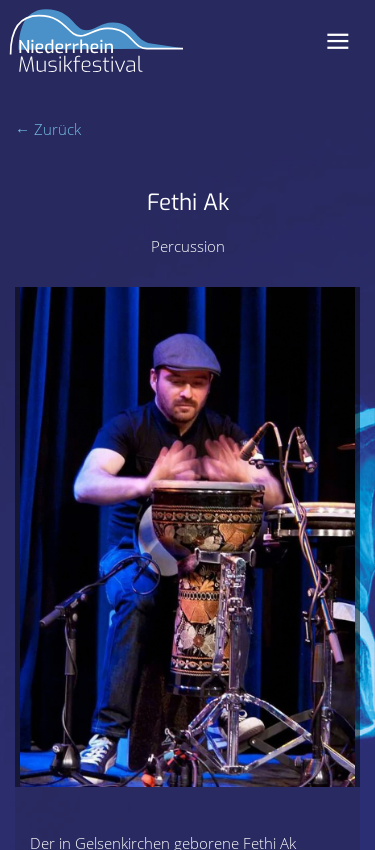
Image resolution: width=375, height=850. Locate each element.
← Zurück (48, 129)
